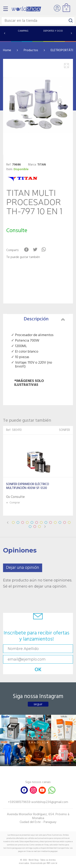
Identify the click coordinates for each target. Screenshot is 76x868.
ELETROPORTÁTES (63, 50)
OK (38, 670)
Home (7, 50)
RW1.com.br (52, 863)
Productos (31, 50)
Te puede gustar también (23, 257)
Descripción (44, 319)
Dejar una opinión (23, 568)
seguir (38, 704)
